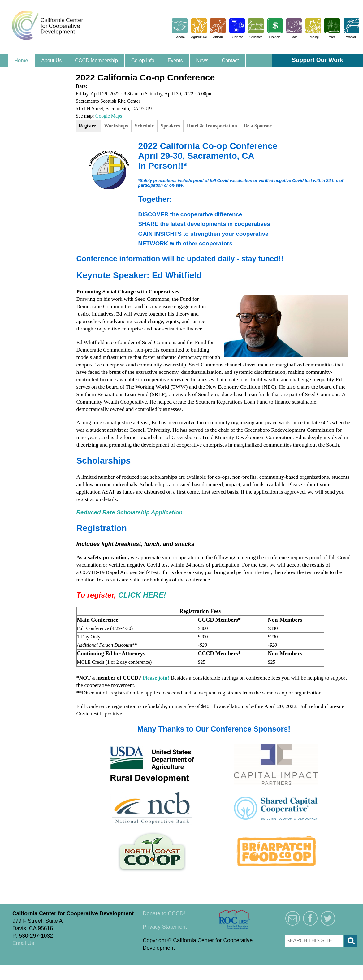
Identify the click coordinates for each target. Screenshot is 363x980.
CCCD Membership (96, 60)
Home (21, 60)
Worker (351, 37)
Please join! (156, 678)
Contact (230, 60)
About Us (51, 60)
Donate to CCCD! (164, 913)
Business (237, 37)
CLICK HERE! (142, 595)
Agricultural (199, 37)
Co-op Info (143, 60)
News (202, 60)
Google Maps (109, 116)
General (180, 37)
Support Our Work (318, 60)
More (332, 37)
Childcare (256, 37)
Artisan (218, 37)
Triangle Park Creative (62, 969)
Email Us (23, 943)
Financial (275, 37)
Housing (313, 37)
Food (294, 37)
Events (175, 60)
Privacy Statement (165, 927)
